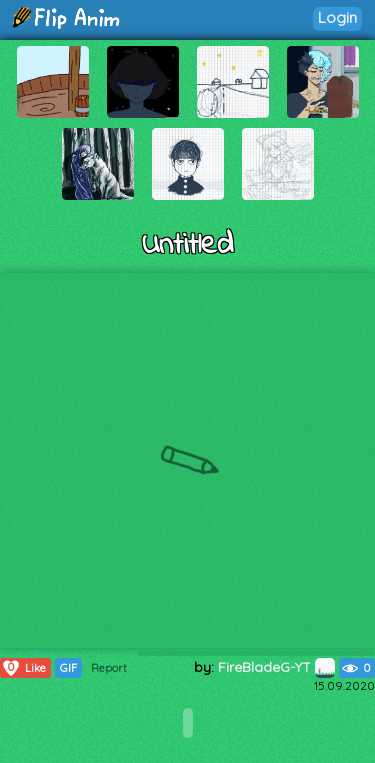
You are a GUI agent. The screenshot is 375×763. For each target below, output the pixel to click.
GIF (68, 668)
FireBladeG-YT (276, 667)
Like (23, 668)
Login (337, 17)
